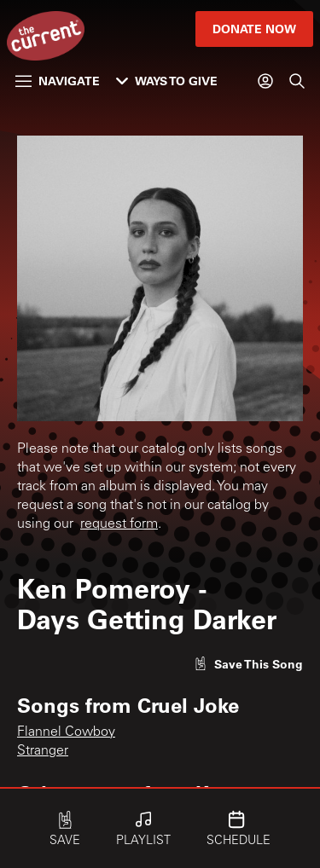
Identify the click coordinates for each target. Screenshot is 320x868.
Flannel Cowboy (66, 732)
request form (119, 524)
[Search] (297, 81)
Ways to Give (167, 81)
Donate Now (254, 29)
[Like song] (248, 664)
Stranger (43, 751)
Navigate (58, 81)
